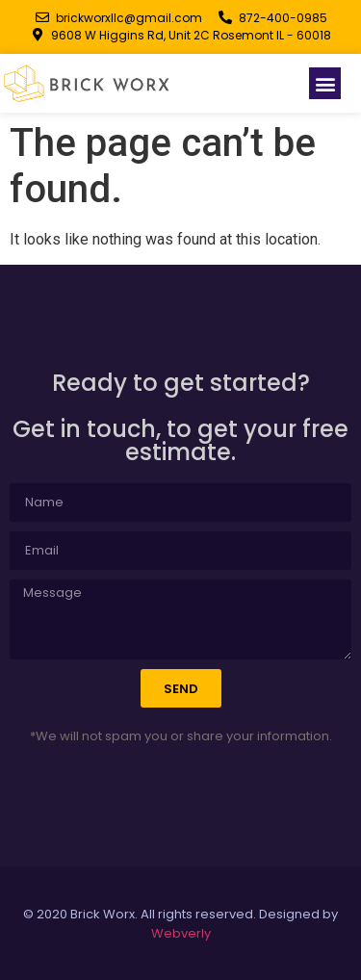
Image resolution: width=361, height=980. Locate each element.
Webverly (181, 933)
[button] (325, 83)
